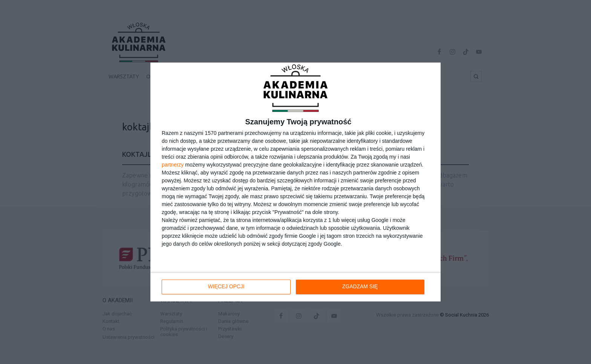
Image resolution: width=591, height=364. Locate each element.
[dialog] (295, 182)
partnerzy (173, 165)
